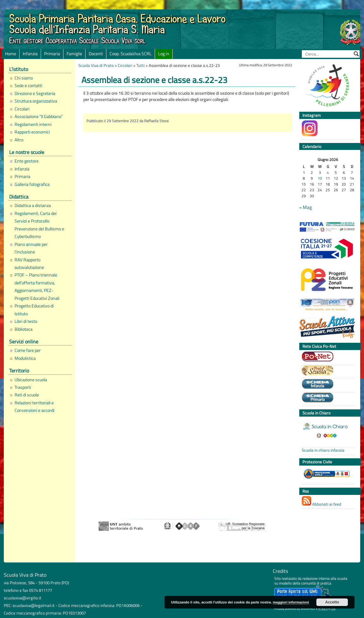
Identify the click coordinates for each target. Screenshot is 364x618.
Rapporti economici (32, 132)
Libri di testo (26, 321)
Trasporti (23, 387)
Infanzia (30, 54)
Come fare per (28, 350)
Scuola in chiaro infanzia (323, 450)
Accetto (332, 602)
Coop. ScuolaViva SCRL (131, 54)
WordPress (308, 609)
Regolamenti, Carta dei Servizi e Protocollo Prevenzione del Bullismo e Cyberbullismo (39, 225)
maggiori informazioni (291, 602)
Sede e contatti (28, 86)
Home (11, 54)
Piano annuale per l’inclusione (31, 248)
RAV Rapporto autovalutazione (29, 264)
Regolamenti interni (33, 124)
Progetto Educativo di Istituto (34, 310)
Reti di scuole (27, 395)
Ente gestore (27, 161)
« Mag (306, 207)
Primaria (52, 54)
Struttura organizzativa (36, 101)
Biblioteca (24, 329)
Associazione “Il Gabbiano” (39, 116)
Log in (164, 54)
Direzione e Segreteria (35, 93)
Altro (19, 140)
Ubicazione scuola (31, 380)
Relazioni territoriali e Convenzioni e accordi (34, 407)
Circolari (22, 109)
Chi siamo (24, 78)
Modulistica (25, 358)
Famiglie (74, 54)
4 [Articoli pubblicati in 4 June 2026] (328, 173)
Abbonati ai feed (322, 502)
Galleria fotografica (32, 184)
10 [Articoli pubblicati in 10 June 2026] (320, 178)
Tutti (140, 65)
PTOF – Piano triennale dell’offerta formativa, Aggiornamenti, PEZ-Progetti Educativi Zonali (37, 286)
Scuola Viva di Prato (96, 65)
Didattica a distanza (33, 205)
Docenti (96, 54)
